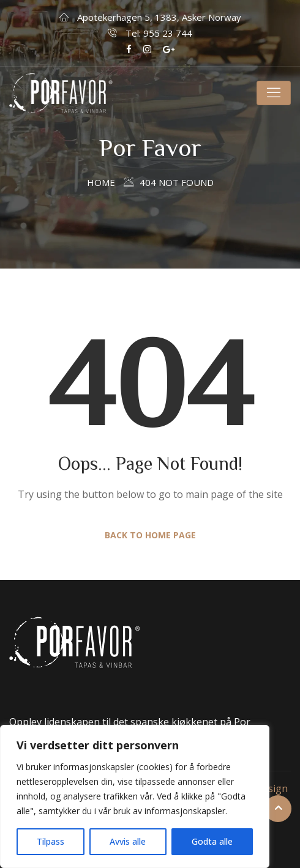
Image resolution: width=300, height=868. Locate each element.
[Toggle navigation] (274, 93)
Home (101, 182)
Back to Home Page (150, 535)
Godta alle (212, 841)
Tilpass (51, 841)
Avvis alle (128, 841)
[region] (135, 796)
